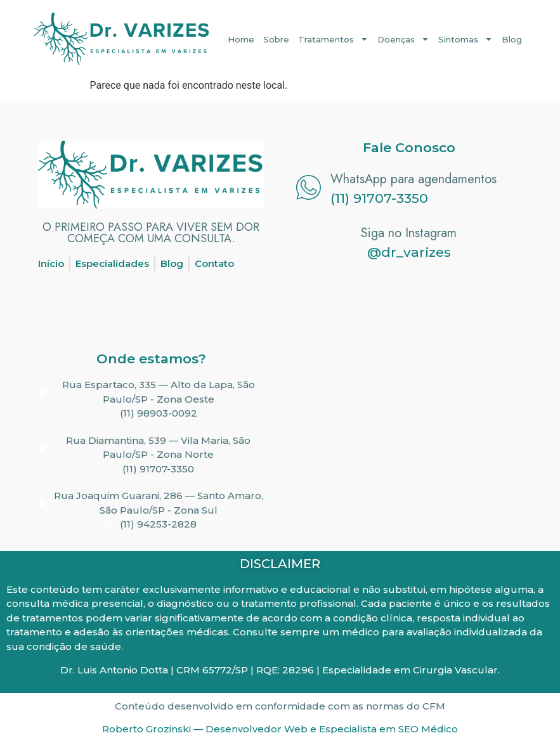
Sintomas (466, 39)
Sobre (276, 39)
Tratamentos (333, 39)
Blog (512, 39)
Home (241, 39)
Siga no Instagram (409, 233)
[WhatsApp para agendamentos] (309, 187)
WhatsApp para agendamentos (413, 179)
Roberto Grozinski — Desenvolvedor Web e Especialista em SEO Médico (280, 729)
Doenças (403, 39)
